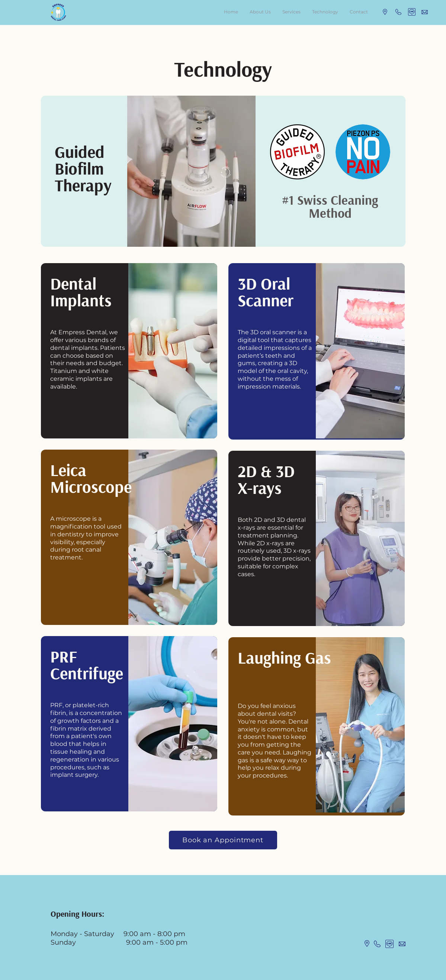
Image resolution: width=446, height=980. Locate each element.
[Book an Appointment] (223, 840)
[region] (223, 171)
